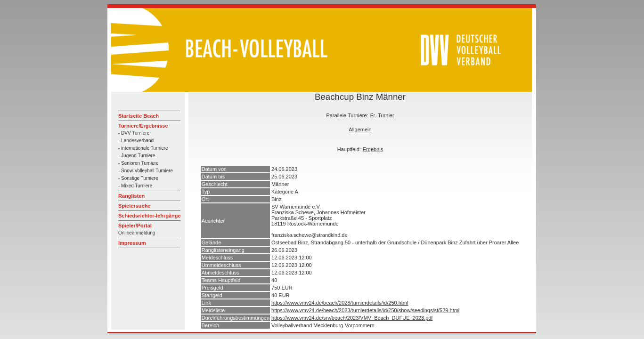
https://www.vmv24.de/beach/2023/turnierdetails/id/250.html (340, 303)
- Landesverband (136, 141)
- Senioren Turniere (139, 163)
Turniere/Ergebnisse (143, 126)
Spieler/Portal (135, 226)
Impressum (132, 243)
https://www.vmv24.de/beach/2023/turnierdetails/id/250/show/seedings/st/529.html (365, 310)
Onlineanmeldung (137, 233)
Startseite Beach (139, 116)
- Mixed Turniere (135, 186)
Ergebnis (373, 149)
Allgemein (360, 129)
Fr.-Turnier (382, 115)
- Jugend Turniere (137, 156)
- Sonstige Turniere (138, 178)
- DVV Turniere (134, 133)
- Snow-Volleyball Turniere (146, 171)
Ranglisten (131, 196)
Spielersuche (134, 206)
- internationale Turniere (143, 148)
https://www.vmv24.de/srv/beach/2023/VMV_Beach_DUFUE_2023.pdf (352, 318)
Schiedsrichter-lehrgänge (150, 216)
